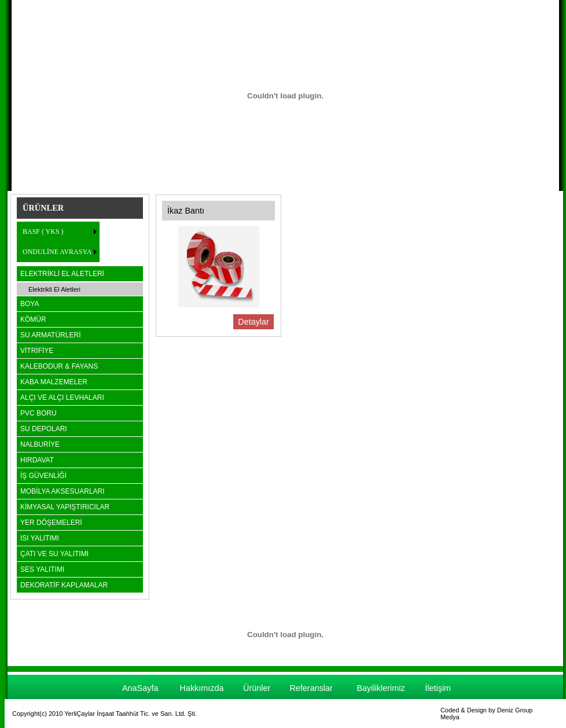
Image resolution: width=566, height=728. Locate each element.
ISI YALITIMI (40, 538)
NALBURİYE (40, 444)
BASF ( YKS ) (43, 231)
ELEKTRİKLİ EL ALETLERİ (62, 274)
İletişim (438, 688)
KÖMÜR (33, 319)
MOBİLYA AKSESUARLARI (63, 491)
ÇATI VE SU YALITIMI (54, 554)
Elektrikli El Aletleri (54, 289)
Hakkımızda (202, 688)
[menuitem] (58, 232)
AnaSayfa (140, 688)
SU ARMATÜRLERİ (50, 335)
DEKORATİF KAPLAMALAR (64, 585)
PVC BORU (38, 413)
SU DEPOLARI (44, 429)
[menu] (58, 242)
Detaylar (253, 322)
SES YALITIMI (42, 569)
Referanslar (311, 688)
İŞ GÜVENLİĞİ (43, 476)
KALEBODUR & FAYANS (59, 366)
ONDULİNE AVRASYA (57, 252)
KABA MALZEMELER (54, 382)
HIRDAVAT (37, 460)
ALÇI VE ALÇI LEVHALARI (62, 398)
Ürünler (257, 688)
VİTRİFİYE (37, 351)
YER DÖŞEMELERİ (51, 523)
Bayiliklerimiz (381, 688)
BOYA (30, 304)
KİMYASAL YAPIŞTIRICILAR (65, 507)
